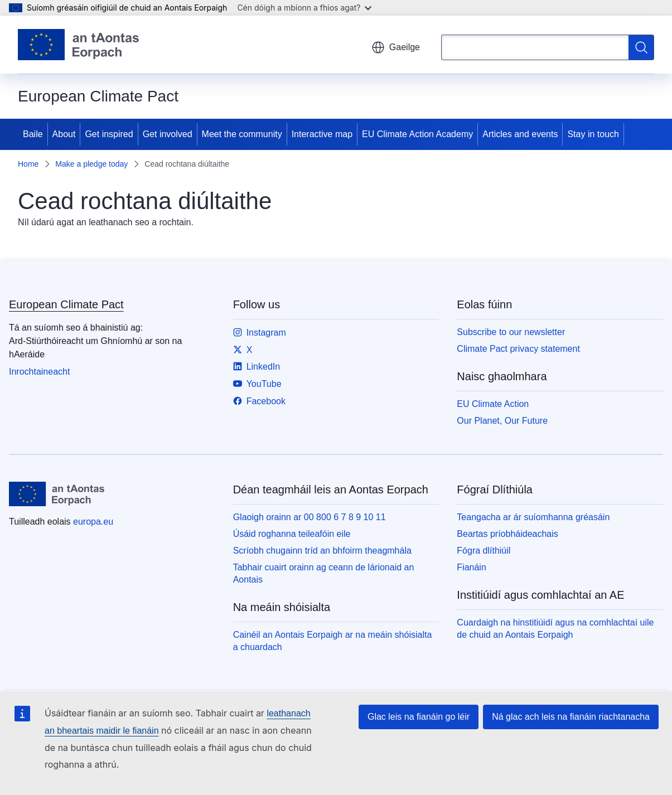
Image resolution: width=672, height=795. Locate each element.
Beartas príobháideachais (507, 534)
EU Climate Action (493, 404)
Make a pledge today (91, 164)
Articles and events (520, 134)
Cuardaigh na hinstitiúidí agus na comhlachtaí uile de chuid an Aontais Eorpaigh (555, 629)
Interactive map (322, 134)
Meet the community (242, 134)
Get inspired (109, 134)
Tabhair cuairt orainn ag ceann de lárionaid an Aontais (324, 573)
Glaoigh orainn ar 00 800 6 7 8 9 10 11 (310, 517)
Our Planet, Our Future (502, 421)
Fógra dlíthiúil (484, 551)
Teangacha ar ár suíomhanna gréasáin (533, 517)
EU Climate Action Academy (417, 134)
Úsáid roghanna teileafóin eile (292, 534)
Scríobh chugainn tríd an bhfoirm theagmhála (322, 551)
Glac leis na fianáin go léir (419, 717)
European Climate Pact (66, 304)
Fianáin (471, 567)
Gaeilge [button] (396, 47)
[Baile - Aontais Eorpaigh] (78, 45)
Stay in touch (593, 134)
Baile (33, 134)
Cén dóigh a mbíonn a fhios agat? (304, 8)
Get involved (168, 134)
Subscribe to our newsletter (511, 332)
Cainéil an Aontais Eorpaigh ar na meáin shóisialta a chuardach (333, 641)
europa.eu (93, 522)
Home (28, 164)
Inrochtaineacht (39, 372)
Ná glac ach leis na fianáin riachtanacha (571, 717)
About (64, 134)
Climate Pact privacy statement (518, 349)
